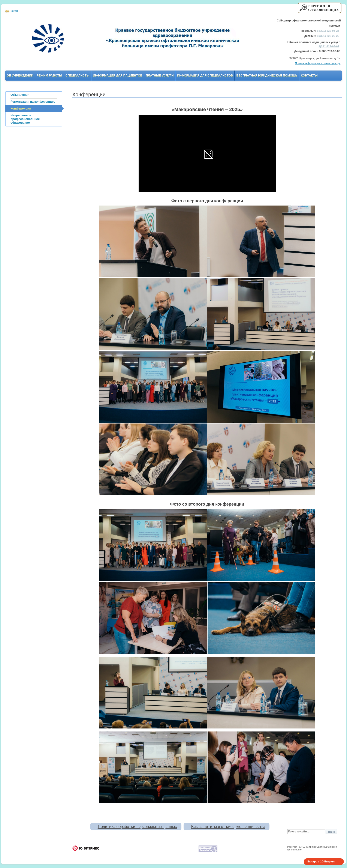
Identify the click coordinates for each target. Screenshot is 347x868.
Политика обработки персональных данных (137, 826)
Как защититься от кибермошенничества (228, 826)
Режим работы (49, 75)
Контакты (309, 75)
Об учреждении (20, 75)
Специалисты (78, 75)
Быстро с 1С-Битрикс (321, 862)
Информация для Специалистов (205, 75)
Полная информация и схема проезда (318, 63)
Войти (14, 11)
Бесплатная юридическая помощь (267, 75)
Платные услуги (160, 75)
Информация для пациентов (118, 75)
